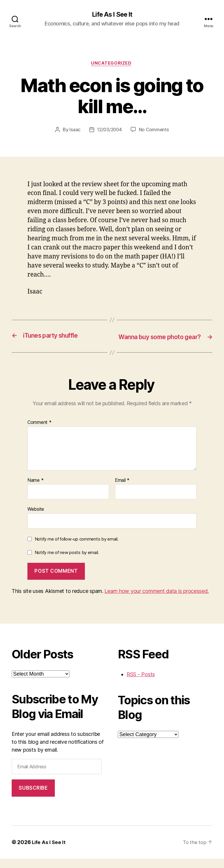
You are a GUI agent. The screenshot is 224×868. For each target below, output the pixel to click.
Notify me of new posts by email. (67, 562)
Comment (40, 432)
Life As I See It (112, 15)
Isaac (74, 131)
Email (122, 490)
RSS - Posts (141, 684)
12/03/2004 (109, 131)
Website (36, 519)
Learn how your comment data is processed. (156, 601)
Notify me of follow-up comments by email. (77, 549)
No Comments (155, 131)
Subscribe (33, 797)
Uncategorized (112, 64)
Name (35, 490)
